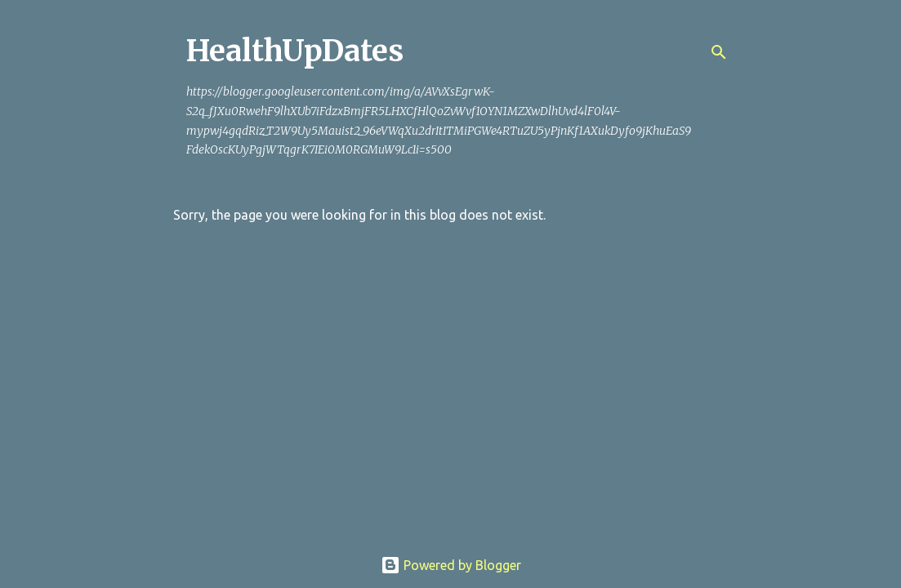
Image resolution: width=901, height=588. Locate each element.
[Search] (719, 52)
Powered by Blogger (451, 565)
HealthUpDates (295, 51)
